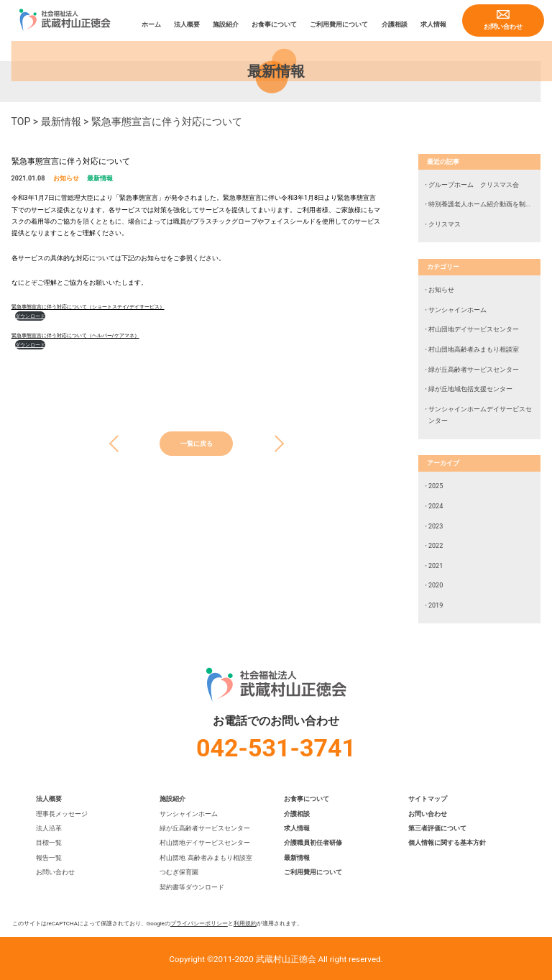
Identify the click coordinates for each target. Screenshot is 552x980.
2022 (436, 546)
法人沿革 (49, 828)
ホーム (151, 24)
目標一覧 (49, 843)
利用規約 (245, 924)
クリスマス (445, 224)
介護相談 (395, 24)
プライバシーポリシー (199, 924)
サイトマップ (428, 799)
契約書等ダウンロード (192, 887)
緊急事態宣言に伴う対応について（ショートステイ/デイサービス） (88, 307)
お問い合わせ (503, 27)
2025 (436, 486)
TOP (21, 122)
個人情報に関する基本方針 (447, 843)
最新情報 (61, 122)
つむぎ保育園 (179, 872)
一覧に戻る (197, 444)
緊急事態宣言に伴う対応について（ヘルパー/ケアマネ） (75, 335)
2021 (436, 566)
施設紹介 (226, 24)
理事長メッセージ (62, 814)
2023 (436, 526)
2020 (436, 585)
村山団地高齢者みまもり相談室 (474, 349)
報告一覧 (49, 858)
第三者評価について (437, 828)
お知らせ (66, 178)
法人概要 (187, 24)
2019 (436, 605)
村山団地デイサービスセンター (474, 329)
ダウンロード (30, 316)
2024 (436, 506)
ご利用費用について (339, 24)
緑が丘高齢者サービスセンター (474, 370)
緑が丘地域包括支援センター (470, 389)
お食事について (274, 24)
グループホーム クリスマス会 (474, 185)
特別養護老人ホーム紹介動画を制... (479, 204)
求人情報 (433, 24)
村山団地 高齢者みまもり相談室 (206, 858)
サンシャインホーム (457, 310)
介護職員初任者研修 (313, 843)
